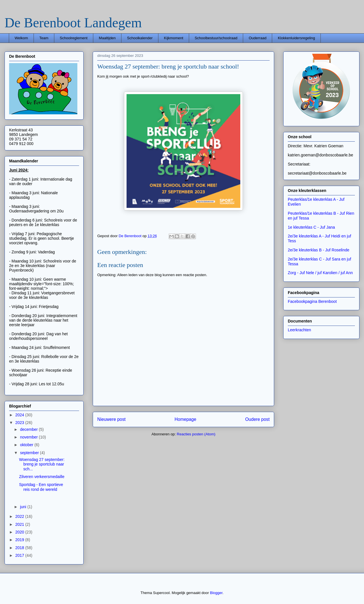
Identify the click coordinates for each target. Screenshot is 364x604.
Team (44, 38)
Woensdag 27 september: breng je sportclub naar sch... (42, 464)
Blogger (216, 593)
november (29, 437)
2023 (20, 423)
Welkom (21, 38)
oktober (27, 445)
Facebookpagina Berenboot (312, 301)
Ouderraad (258, 38)
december (29, 429)
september (30, 453)
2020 (20, 532)
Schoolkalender (140, 38)
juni (24, 507)
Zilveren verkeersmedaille (42, 477)
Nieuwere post (111, 419)
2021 (20, 524)
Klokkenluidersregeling (296, 38)
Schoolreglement (74, 38)
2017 (20, 555)
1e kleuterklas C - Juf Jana (311, 227)
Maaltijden (107, 38)
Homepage (185, 419)
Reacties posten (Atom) (196, 434)
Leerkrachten (299, 330)
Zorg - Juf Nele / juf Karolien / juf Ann (320, 273)
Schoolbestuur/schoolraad (216, 38)
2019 (20, 540)
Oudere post (257, 419)
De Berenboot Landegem (73, 23)
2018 (20, 548)
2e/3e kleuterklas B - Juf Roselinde (318, 250)
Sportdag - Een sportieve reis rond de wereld (41, 487)
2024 (20, 415)
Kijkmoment (173, 38)
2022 (20, 516)
